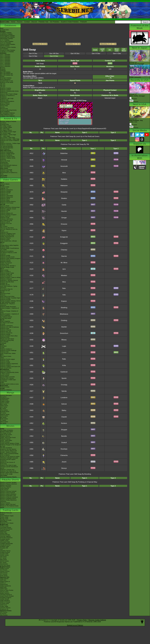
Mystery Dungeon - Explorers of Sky (9, 309)
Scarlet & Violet (5, 187)
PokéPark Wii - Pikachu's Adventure (7, 304)
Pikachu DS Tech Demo (7, 339)
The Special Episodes (7, 146)
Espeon (64, 301)
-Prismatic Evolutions (6, 538)
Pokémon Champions (6, 190)
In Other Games (5, 374)
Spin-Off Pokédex (5, 72)
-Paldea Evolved (5, 552)
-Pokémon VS (4, 609)
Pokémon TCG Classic (7, 523)
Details (95, 50)
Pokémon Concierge (6, 170)
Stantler (64, 327)
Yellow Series (4, 406)
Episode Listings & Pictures (8, 121)
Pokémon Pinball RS (6, 333)
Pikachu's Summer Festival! (8, 491)
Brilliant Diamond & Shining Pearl (10, 207)
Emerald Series (5, 412)
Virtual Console (5, 375)
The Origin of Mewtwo (7, 430)
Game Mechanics (5, 79)
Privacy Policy (82, 620)
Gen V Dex (117, 53)
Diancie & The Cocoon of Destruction (7, 463)
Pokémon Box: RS (6, 331)
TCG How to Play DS (6, 289)
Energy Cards (4, 519)
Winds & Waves (5, 184)
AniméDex (3, 123)
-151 (1, 549)
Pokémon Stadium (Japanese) (9, 364)
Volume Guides (5, 403)
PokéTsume (4, 177)
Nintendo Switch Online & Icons (9, 384)
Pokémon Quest (5, 239)
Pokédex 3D (4, 283)
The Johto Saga (5, 129)
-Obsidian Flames (5, 551)
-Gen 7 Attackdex (5, 63)
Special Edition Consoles (7, 377)
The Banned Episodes (7, 148)
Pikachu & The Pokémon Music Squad (9, 507)
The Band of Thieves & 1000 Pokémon (8, 253)
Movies (10, 426)
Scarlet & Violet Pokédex (70, 22)
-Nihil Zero (3, 580)
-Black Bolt (3, 532)
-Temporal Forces (5, 545)
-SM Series (3, 557)
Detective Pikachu (5, 238)
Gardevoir (64, 372)
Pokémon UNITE (5, 199)
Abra (64, 173)
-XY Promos (4, 574)
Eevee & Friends (5, 503)
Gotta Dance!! (4, 490)
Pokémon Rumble (5, 299)
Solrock (64, 404)
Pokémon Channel (6, 330)
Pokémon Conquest (6, 279)
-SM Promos (4, 573)
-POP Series (4, 576)
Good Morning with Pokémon (9, 165)
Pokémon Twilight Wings (7, 154)
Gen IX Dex (33, 53)
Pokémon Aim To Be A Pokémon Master (10, 141)
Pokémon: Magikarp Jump (8, 234)
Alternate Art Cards (6, 520)
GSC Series (4, 407)
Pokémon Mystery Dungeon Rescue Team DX (8, 215)
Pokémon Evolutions (6, 155)
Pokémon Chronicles (6, 145)
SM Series (3, 423)
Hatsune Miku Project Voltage (9, 94)
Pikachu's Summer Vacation (8, 482)
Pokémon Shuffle (5, 256)
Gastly (64, 205)
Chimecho (64, 455)
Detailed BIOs (4, 400)
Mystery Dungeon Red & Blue (9, 336)
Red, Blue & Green (6, 356)
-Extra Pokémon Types (7, 516)
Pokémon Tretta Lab (6, 275)
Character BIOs (5, 398)
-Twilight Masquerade (6, 544)
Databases (10, 25)
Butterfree (64, 153)
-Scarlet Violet (4, 554)
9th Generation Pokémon (7, 113)
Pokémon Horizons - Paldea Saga (10, 143)
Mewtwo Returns (5, 436)
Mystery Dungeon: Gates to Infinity (10, 277)
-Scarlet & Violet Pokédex (8, 50)
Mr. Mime (64, 263)
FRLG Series (4, 410)
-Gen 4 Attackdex (5, 59)
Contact (27, 22)
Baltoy (64, 410)
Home (13, 22)
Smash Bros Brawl (6, 318)
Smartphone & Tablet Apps (8, 380)
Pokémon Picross (5, 260)
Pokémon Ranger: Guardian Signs (10, 298)
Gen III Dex (54, 56)
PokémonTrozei (5, 337)
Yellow (2, 358)
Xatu (64, 295)
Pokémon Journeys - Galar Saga (10, 139)
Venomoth (64, 166)
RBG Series (4, 404)
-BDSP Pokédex (5, 46)
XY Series (3, 420)
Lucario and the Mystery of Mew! (10, 443)
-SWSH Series (4, 555)
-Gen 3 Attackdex (5, 58)
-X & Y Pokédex (5, 40)
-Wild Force (4, 605)
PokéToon (3, 159)
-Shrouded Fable (5, 542)
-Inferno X (3, 583)
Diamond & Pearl (5, 294)
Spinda (64, 391)
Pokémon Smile (5, 218)
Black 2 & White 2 (5, 272)
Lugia (64, 346)
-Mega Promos (4, 568)
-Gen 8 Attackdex (5, 65)
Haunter (64, 211)
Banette (64, 436)
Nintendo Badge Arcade (7, 267)
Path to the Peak (5, 161)
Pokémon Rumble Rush (7, 235)
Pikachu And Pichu (6, 485)
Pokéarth (83, 22)
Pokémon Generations (7, 152)
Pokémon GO (4, 194)
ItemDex (3, 68)
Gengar (64, 218)
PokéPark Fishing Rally (7, 340)
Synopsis (133, 125)
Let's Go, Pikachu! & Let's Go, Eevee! (9, 230)
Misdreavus (64, 314)
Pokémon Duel (4, 264)
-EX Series (3, 563)
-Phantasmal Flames (6, 529)
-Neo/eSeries (4, 564)
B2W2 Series (4, 419)
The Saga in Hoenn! (6, 130)
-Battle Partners (5, 593)
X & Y (2, 244)
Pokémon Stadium (6, 365)
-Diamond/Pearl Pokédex (7, 37)
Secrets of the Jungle (6, 474)
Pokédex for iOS (5, 291)
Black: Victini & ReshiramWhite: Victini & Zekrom (9, 454)
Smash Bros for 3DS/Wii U (8, 266)
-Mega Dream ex (5, 581)
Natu (64, 288)
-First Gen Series (5, 565)
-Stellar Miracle (5, 599)
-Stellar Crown (4, 541)
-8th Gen (3, 85)
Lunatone (64, 397)
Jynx (64, 269)
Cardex (2, 77)
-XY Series (3, 558)
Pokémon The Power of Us (8, 471)
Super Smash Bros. (6, 368)
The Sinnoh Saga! (5, 133)
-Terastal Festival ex (6, 595)
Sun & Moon (4, 226)
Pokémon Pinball (5, 362)
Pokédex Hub (44, 22)
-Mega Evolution (5, 530)
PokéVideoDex (4, 164)
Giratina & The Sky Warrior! (8, 449)
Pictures (134, 102)
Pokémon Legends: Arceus (8, 209)
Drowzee (64, 224)
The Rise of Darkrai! (6, 448)
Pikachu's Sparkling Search (8, 499)
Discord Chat (4, 109)
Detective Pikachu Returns (8, 202)
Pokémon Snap (5, 361)
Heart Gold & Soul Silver (7, 296)
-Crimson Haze (5, 603)
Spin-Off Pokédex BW (7, 75)
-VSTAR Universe (5, 608)
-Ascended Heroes (6, 527)
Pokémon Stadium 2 (6, 349)
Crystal (2, 348)
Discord (34, 22)
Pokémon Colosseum (6, 326)
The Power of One (5, 433)
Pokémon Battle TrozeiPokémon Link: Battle (10, 249)
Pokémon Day (4, 100)
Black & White (4, 270)
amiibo (2, 383)
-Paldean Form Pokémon (7, 116)
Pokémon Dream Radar (7, 273)
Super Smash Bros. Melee (8, 353)
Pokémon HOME (5, 210)
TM (110, 50)
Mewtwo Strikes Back (6, 432)
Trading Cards (10, 510)
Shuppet (64, 430)
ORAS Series (4, 422)
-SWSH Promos (5, 571)
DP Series (3, 413)
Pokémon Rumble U (6, 276)
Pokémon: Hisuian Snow (7, 157)
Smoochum (64, 333)
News (2, 28)
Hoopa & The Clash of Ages (8, 465)
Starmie (64, 256)
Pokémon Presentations (7, 101)
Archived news (4, 30)
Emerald (3, 324)
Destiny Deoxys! (5, 442)
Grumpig (64, 385)
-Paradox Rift (4, 548)
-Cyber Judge (4, 606)
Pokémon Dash (5, 329)
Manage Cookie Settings (97, 620)
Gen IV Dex (33, 56)
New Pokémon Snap (6, 221)
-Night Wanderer (5, 600)
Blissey (64, 340)
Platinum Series (5, 414)
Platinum (3, 295)
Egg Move (124, 50)
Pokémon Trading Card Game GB (10, 367)
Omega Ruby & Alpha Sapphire (9, 245)
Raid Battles (4, 522)
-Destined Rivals (5, 535)
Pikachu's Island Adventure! (8, 494)
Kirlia (64, 365)
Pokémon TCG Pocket (7, 203)
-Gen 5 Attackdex (5, 60)
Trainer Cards (4, 517)
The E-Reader (4, 342)
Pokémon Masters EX (7, 197)
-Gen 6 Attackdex (5, 62)
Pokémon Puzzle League (7, 359)
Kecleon (64, 423)
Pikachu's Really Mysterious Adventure (8, 501)
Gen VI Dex (96, 53)
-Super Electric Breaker (7, 596)
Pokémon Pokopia (5, 191)
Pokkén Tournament (6, 263)
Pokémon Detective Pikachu (8, 477)
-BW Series (4, 560)
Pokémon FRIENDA (6, 390)
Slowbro (64, 198)
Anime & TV (10, 119)
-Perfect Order (4, 526)
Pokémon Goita (5, 387)
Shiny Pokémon (5, 149)
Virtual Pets (4, 381)
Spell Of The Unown (6, 435)
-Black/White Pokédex (7, 39)
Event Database (5, 112)
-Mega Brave (4, 584)
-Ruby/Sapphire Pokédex (7, 36)
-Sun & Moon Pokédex (7, 41)
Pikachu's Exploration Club (8, 496)
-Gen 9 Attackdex (5, 66)
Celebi (64, 353)
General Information (6, 395)
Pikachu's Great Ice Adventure (9, 497)
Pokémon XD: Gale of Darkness (10, 327)
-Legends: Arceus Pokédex (8, 47)
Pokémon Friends (5, 193)
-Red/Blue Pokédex (6, 33)
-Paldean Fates (5, 546)
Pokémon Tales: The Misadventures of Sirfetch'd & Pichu (9, 173)
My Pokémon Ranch (6, 317)
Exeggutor (64, 243)
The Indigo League (6, 126)
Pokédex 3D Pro (5, 285)
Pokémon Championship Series (9, 91)
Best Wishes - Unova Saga (8, 135)
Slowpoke (64, 192)
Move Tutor (117, 50)
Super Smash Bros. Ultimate (8, 241)
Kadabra (64, 179)
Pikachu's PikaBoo (6, 487)
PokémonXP (4, 93)
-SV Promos (4, 570)
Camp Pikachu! (5, 488)
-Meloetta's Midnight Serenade (9, 458)
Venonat (64, 160)
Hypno (64, 230)
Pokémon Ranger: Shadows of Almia (9, 312)
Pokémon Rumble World (7, 257)
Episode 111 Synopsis (137, 97)
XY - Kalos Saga (5, 136)
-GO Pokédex (4, 49)
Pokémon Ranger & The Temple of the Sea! (10, 446)
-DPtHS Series (4, 561)
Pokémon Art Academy (7, 251)
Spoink (64, 378)
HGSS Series (4, 416)
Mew (64, 282)
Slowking (64, 308)
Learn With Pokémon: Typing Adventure (9, 287)
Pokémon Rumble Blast (7, 282)
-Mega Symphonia (5, 586)
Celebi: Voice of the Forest (8, 438)
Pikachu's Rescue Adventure (8, 484)
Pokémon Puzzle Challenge (8, 350)
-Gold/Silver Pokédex (6, 34)
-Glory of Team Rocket (7, 590)
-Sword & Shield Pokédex (8, 44)
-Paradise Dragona (6, 598)
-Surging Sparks (5, 539)
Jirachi (64, 462)
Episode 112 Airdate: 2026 (136, 120)
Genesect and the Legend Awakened (8, 460)
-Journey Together (5, 536)
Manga (10, 393)
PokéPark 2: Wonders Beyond (9, 280)
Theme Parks (4, 106)
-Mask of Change (5, 602)
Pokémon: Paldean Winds (8, 158)
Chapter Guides (5, 401)
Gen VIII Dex (54, 53)
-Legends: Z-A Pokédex (7, 52)
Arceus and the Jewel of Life (8, 451)
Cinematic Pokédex (6, 78)
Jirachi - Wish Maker (6, 440)
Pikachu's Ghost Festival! (8, 493)
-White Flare (4, 533)
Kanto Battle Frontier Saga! (8, 132)
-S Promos (3, 614)
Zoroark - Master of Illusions (8, 452)
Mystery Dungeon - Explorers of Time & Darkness (9, 315)
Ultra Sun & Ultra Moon (7, 228)
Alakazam (64, 185)
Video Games (10, 180)
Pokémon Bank (5, 247)
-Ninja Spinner (4, 579)
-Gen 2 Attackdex (5, 56)
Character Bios (5, 124)
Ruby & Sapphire (5, 321)
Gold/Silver (3, 346)
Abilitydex (3, 71)
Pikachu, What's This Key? (8, 504)
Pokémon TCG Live (6, 223)
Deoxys (64, 468)
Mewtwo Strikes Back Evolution (9, 473)
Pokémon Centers (5, 90)
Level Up (102, 50)
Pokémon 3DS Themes (7, 378)
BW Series (3, 417)
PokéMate (3, 343)
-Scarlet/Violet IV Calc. (7, 81)
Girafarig (64, 320)
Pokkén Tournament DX (7, 237)
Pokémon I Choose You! (7, 470)
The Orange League (6, 127)
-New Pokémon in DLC (7, 114)
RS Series (3, 409)
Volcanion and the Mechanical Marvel (9, 467)
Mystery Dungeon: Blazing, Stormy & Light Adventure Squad (10, 302)
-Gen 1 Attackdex (5, 55)
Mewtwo (64, 275)
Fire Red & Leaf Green (7, 323)
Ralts (64, 359)
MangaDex (3, 397)
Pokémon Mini (4, 352)
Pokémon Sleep (5, 200)
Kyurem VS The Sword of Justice (10, 456)
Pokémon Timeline (6, 88)
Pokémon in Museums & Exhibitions (7, 96)
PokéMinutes (4, 162)
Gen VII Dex (75, 53)
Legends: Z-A (4, 188)
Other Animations (5, 167)
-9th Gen (3, 84)
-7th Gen (3, 87)
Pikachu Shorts (10, 480)
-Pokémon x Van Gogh (7, 98)
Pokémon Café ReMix (7, 196)
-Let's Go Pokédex (6, 43)
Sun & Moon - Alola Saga (8, 138)
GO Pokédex (55, 22)
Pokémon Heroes (5, 439)
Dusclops (64, 449)
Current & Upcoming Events (8, 110)
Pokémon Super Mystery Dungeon (10, 258)
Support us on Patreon (75, 625)
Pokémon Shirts (5, 104)
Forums (20, 22)
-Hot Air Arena (4, 592)
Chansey (64, 250)
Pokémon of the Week (7, 82)
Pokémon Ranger (5, 334)
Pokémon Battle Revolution (8, 307)
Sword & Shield (5, 206)
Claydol (64, 417)
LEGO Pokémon (5, 103)
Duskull (64, 442)
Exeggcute (64, 237)
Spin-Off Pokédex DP (6, 74)
